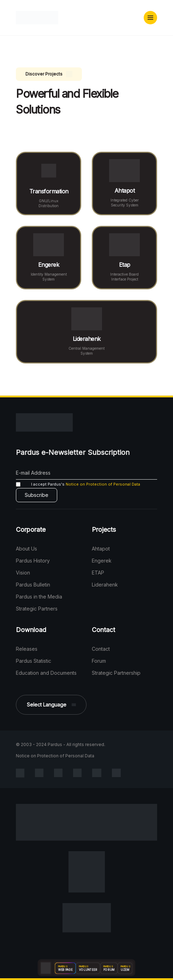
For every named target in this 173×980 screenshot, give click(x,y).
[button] (150, 18)
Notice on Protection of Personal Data (103, 484)
